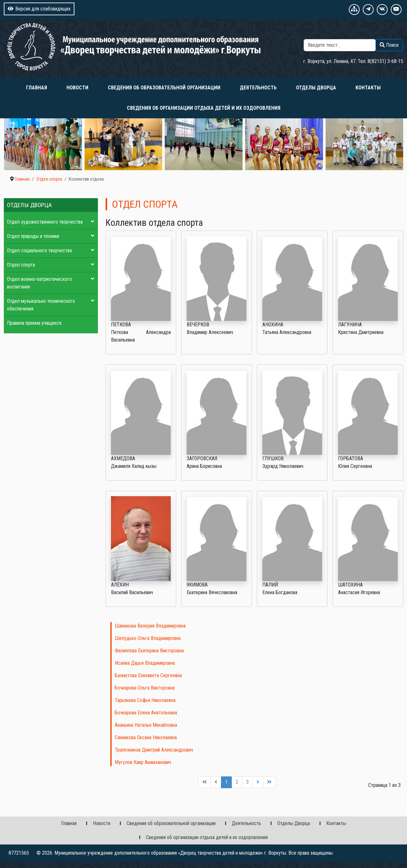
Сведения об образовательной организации (164, 88)
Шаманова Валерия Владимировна (150, 626)
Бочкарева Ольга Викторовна (145, 688)
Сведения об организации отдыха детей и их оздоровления (204, 108)
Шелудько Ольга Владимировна (148, 638)
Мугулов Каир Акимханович (143, 762)
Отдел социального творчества (39, 250)
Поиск (397, 35)
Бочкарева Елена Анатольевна (146, 713)
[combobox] (340, 45)
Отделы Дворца (316, 88)
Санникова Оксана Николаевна (146, 737)
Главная (37, 88)
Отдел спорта (21, 265)
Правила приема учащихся (34, 323)
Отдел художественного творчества (45, 222)
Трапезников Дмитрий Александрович (154, 750)
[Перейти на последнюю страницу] (269, 782)
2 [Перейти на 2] (237, 782)
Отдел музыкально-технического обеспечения (41, 305)
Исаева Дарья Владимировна (145, 663)
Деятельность (258, 88)
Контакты (368, 88)
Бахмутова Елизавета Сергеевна (148, 675)
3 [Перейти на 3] (247, 782)
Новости (77, 88)
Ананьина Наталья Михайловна (146, 725)
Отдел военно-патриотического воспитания (39, 283)
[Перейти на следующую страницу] (258, 782)
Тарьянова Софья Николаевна (145, 700)
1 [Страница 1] (226, 782)
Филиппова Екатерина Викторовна (149, 651)
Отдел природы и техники (33, 236)
